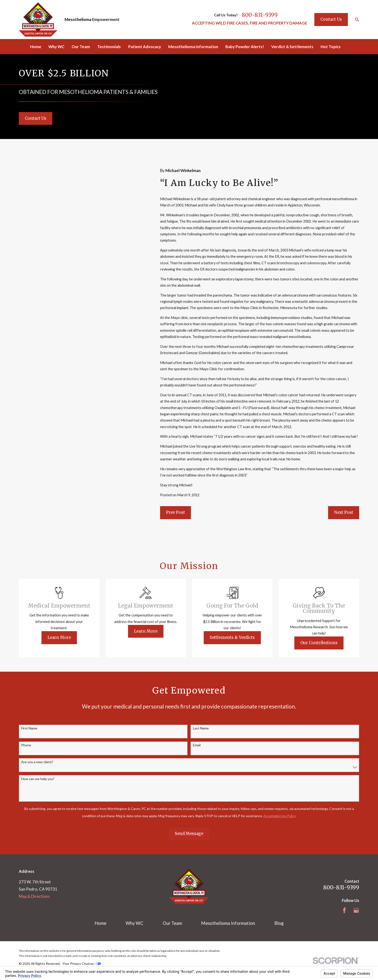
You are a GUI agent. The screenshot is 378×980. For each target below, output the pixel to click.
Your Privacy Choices (82, 963)
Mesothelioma (78, 20)
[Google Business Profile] (356, 910)
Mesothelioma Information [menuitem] (193, 47)
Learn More (67, 638)
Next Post (344, 513)
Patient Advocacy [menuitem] (145, 47)
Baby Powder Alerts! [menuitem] (245, 47)
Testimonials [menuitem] (109, 47)
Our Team (172, 923)
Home (100, 923)
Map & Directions (34, 896)
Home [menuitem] (36, 47)
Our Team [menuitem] (81, 47)
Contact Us (331, 19)
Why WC (135, 923)
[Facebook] (344, 910)
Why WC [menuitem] (56, 47)
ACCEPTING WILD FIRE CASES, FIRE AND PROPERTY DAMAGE (250, 23)
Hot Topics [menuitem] (331, 47)
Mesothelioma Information (228, 923)
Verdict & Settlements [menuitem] (292, 47)
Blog (279, 923)
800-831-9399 (260, 15)
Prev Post (175, 513)
